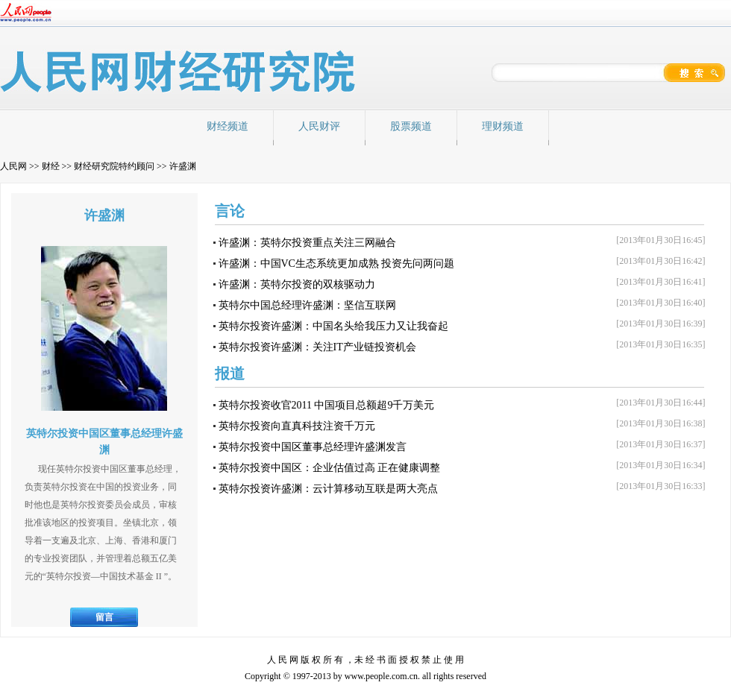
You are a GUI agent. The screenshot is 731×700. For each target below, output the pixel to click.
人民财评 (319, 126)
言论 (230, 211)
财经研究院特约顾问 (114, 166)
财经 (51, 166)
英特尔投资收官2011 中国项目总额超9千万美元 (327, 405)
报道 (230, 373)
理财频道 (503, 126)
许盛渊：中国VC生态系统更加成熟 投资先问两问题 (337, 264)
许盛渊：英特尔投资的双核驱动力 (297, 284)
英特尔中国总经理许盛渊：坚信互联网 (307, 305)
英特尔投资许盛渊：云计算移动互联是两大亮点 (328, 489)
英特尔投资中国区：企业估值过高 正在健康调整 (330, 468)
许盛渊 (183, 166)
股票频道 (411, 126)
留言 (104, 617)
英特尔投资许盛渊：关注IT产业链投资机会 (317, 347)
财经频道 (228, 126)
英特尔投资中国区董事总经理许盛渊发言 (313, 447)
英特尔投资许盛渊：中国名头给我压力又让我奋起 (333, 326)
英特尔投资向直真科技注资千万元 (297, 426)
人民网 (13, 166)
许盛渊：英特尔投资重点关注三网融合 (307, 243)
